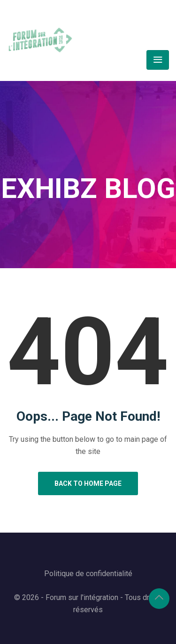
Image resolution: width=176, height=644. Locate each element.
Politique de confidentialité (88, 574)
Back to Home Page (88, 483)
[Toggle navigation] (158, 60)
